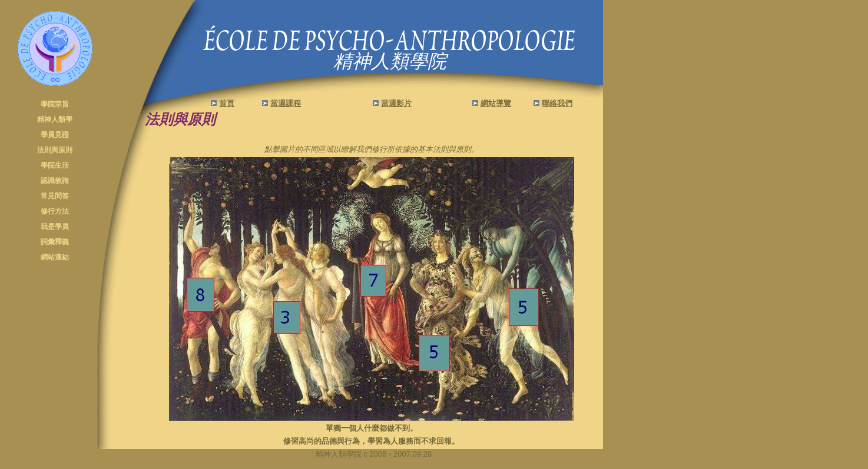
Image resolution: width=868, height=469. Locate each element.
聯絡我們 (557, 103)
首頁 (227, 103)
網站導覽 (496, 103)
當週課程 (286, 103)
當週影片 (396, 103)
